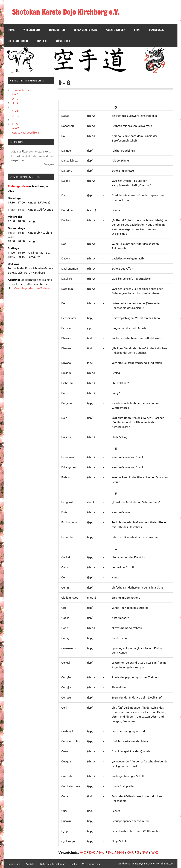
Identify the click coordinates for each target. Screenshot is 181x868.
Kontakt (42, 41)
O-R (130, 852)
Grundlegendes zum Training (32, 288)
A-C (83, 852)
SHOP (137, 30)
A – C (15, 94)
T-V (145, 852)
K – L (15, 107)
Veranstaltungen (85, 30)
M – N (16, 111)
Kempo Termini (21, 90)
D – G (15, 98)
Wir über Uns (32, 30)
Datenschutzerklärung (53, 864)
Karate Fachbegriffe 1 (25, 132)
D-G (92, 852)
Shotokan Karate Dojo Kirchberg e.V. (66, 12)
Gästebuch (63, 41)
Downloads (156, 30)
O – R (15, 115)
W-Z (155, 852)
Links (74, 864)
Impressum (14, 864)
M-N (120, 852)
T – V (15, 124)
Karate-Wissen (116, 30)
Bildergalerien (18, 41)
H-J (102, 852)
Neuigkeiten (57, 30)
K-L (111, 852)
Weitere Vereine (91, 864)
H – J (15, 103)
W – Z (15, 128)
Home (11, 30)
